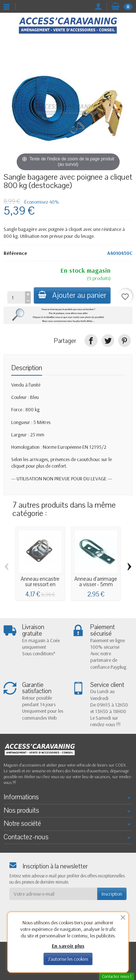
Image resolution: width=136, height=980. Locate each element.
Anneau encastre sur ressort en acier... (40, 585)
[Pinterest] (125, 341)
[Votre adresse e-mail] (53, 894)
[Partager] (91, 341)
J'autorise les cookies (68, 959)
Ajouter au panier (72, 295)
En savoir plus (68, 946)
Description (27, 368)
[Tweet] (108, 341)
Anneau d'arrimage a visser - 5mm (96, 582)
